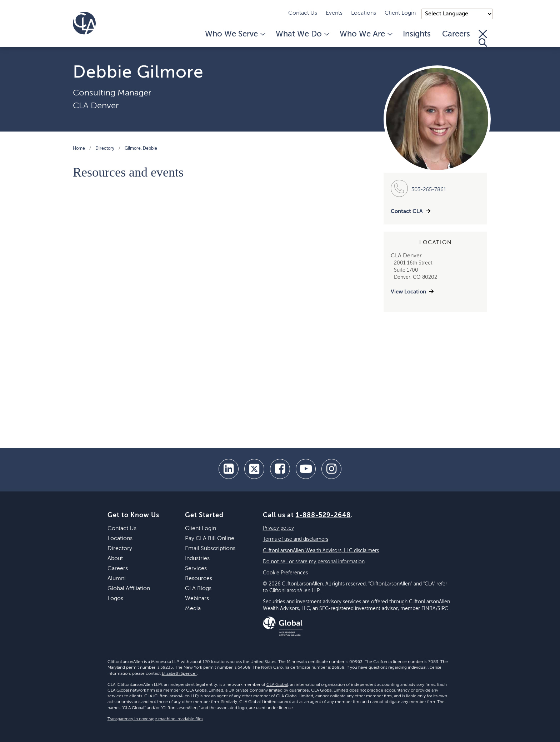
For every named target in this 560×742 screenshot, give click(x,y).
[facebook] (280, 469)
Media (193, 609)
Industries (197, 559)
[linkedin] (229, 469)
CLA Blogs (198, 589)
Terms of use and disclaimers (296, 539)
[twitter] (254, 469)
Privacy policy (278, 528)
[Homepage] (84, 23)
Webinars (197, 599)
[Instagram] (331, 469)
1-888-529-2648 (323, 515)
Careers (456, 34)
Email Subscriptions (210, 549)
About (115, 559)
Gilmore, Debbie (141, 149)
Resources (199, 579)
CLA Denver (96, 106)
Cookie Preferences (285, 573)
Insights (417, 34)
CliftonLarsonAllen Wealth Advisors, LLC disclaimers (321, 551)
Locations (364, 13)
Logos (115, 599)
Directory (105, 149)
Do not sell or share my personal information (314, 562)
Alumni (117, 579)
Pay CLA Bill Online (210, 539)
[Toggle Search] (483, 38)
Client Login (400, 13)
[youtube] (306, 469)
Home (79, 149)
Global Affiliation (129, 589)
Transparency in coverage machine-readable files (155, 719)
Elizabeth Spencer (179, 674)
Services (196, 569)
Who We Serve (235, 34)
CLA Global (277, 685)
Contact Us (303, 13)
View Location (408, 292)
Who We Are (366, 34)
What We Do (302, 34)
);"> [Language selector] (457, 14)
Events (334, 13)
